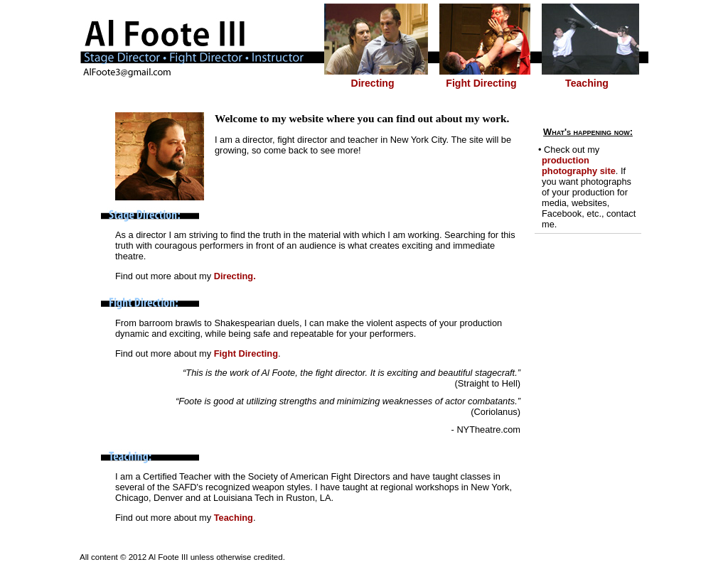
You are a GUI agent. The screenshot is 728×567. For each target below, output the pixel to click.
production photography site (579, 166)
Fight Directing (481, 83)
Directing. (235, 276)
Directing (372, 83)
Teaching (587, 83)
